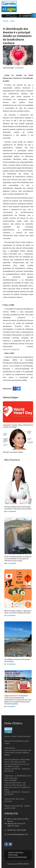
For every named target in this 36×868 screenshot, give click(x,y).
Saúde (12, 21)
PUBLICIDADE (13, 855)
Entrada (6, 21)
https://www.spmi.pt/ (11, 349)
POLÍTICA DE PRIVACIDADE (17, 857)
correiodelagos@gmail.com (18, 834)
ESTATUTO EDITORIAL (16, 853)
